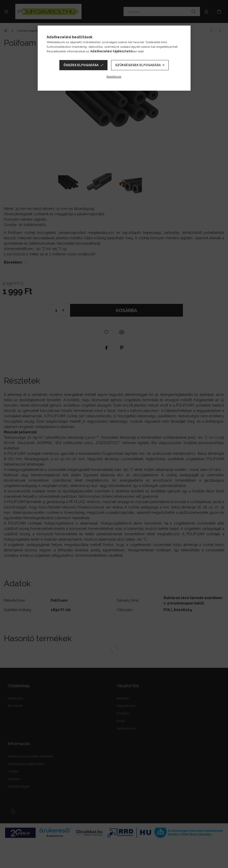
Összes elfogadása (81, 65)
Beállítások (114, 77)
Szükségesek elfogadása (138, 65)
